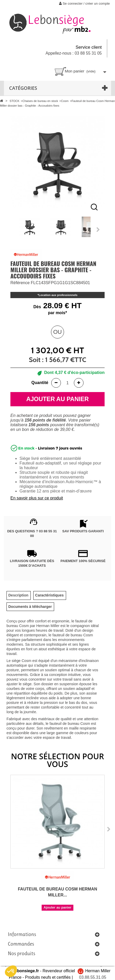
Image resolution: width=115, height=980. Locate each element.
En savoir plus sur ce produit (37, 498)
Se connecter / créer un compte (84, 3)
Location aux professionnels (58, 295)
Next (98, 230)
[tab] (18, 595)
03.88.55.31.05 (93, 977)
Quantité (40, 383)
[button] (11, 971)
